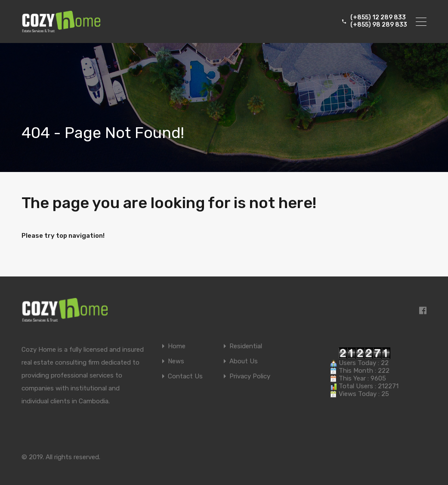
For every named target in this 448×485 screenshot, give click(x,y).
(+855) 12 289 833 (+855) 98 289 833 (379, 21)
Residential (246, 346)
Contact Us (185, 376)
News (176, 361)
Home (177, 346)
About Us (244, 361)
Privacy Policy (250, 376)
